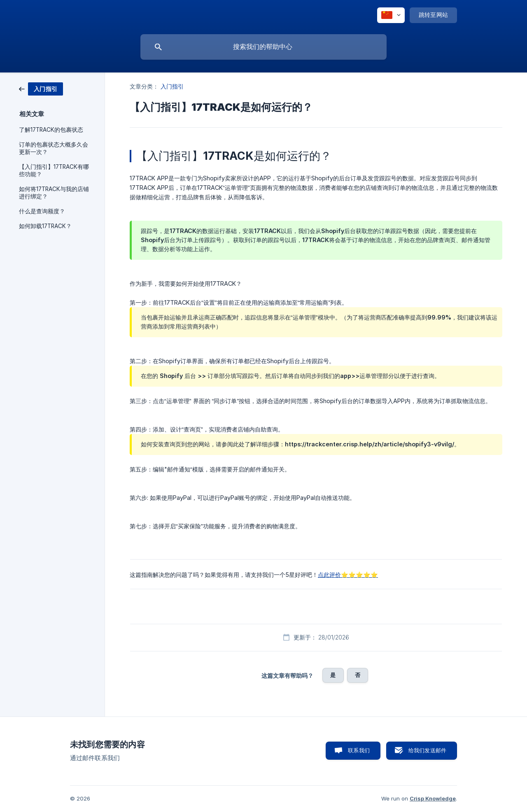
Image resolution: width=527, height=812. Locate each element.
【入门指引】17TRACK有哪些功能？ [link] (54, 170)
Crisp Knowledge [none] (433, 798)
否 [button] (358, 675)
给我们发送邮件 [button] (427, 750)
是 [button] (333, 675)
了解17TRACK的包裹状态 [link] (51, 130)
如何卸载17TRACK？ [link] (45, 226)
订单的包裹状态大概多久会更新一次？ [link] (54, 148)
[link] (41, 88)
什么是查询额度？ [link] (42, 211)
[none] (391, 15)
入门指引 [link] (172, 86)
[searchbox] (263, 47)
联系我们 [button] (359, 750)
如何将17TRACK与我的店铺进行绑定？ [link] (54, 193)
